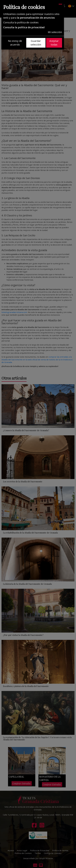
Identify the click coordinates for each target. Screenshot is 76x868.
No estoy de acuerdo (15, 43)
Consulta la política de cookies (21, 22)
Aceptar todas (54, 43)
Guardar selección (36, 43)
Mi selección (55, 32)
